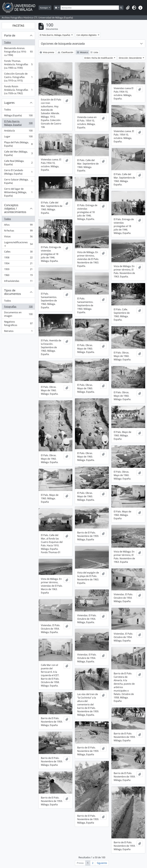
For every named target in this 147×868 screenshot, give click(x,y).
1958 (18, 258)
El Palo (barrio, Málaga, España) (18, 123)
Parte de (10, 35)
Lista (94, 52)
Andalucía (18, 131)
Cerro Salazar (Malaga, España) (18, 181)
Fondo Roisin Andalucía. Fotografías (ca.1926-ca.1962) (18, 90)
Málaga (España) (18, 116)
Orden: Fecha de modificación (99, 58)
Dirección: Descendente (131, 58)
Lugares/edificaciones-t (18, 244)
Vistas (18, 237)
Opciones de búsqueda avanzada (63, 44)
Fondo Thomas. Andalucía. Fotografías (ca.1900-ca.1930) (18, 64)
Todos (8, 42)
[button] (128, 8)
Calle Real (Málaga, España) (18, 163)
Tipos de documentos (13, 292)
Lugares (9, 103)
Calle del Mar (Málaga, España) (18, 153)
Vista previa (47, 52)
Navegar (44, 8)
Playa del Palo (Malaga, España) (18, 144)
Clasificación (66, 52)
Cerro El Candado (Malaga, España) (18, 172)
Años (18, 225)
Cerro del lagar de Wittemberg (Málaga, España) (18, 192)
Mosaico (82, 52)
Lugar (18, 137)
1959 (18, 270)
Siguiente (102, 863)
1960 (18, 276)
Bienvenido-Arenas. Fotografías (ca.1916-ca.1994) (18, 52)
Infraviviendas (18, 282)
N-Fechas (18, 231)
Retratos (18, 332)
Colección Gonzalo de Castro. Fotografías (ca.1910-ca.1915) (18, 77)
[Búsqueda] (90, 8)
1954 (18, 264)
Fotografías (18, 307)
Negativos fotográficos (18, 323)
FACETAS (18, 26)
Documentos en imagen (18, 314)
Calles (18, 252)
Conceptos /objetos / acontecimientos (15, 208)
